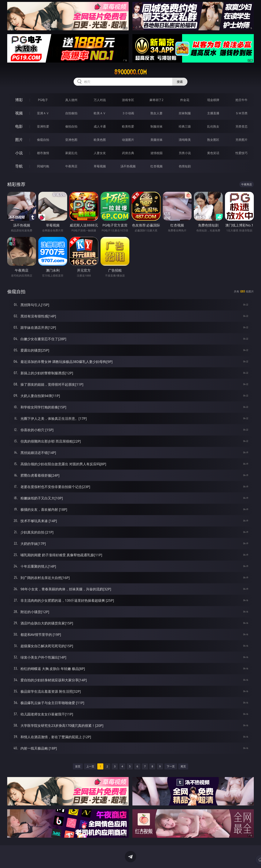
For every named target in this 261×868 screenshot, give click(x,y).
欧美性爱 (128, 126)
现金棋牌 (213, 100)
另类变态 (241, 126)
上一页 (90, 766)
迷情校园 (156, 153)
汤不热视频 (128, 166)
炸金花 (185, 100)
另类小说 (185, 153)
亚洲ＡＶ (43, 113)
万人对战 (100, 100)
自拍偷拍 (71, 113)
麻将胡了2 (156, 100)
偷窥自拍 (43, 140)
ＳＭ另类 (241, 113)
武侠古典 (128, 153)
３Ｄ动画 (128, 113)
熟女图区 (213, 140)
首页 (78, 766)
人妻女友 (100, 153)
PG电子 (43, 100)
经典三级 (185, 126)
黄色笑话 (213, 153)
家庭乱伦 (71, 153)
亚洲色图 (71, 140)
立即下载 (157, 860)
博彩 (19, 100)
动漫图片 (128, 140)
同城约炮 (43, 166)
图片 (19, 140)
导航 (19, 166)
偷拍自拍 (71, 126)
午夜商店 (71, 166)
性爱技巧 (241, 153)
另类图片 (241, 140)
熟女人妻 (156, 113)
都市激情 (43, 153)
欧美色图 (100, 140)
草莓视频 (100, 166)
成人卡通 (100, 126)
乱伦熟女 (213, 126)
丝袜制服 (185, 113)
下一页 (171, 766)
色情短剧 (185, 166)
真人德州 (71, 100)
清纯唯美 (185, 140)
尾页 (183, 766)
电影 (19, 126)
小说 (19, 153)
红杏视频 (156, 166)
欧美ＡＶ (100, 113)
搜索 (180, 82)
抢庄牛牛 (241, 100)
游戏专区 (128, 100)
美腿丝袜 (156, 140)
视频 (19, 113)
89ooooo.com (130, 72)
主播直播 (213, 113)
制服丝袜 (156, 126)
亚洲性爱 (43, 126)
